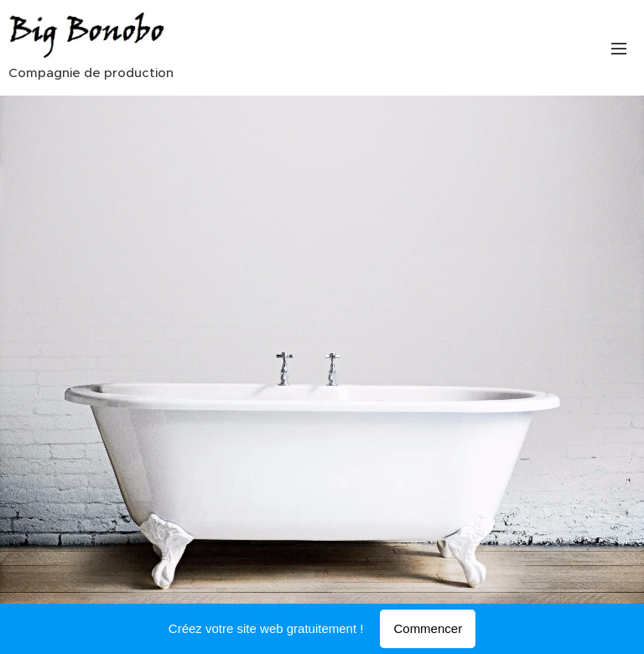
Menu (619, 49)
